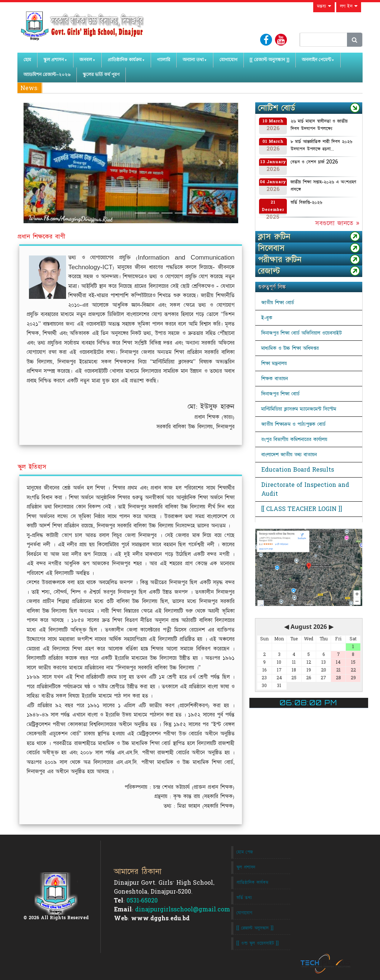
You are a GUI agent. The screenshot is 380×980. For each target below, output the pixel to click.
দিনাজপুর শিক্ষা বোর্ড (280, 394)
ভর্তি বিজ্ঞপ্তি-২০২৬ (306, 202)
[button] (39, 163)
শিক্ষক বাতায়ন (275, 379)
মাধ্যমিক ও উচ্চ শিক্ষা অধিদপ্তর (290, 348)
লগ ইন (349, 6)
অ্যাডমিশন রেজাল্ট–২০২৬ (47, 75)
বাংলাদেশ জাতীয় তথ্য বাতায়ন (289, 455)
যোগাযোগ (228, 60)
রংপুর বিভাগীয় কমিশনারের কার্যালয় (294, 439)
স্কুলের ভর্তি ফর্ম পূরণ (101, 75)
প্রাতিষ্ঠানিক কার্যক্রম (125, 60)
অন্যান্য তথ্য (193, 60)
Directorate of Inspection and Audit (305, 489)
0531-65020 (142, 901)
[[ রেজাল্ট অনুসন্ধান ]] (270, 60)
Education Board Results (298, 470)
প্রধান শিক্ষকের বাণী (41, 237)
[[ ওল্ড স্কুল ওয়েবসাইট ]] (258, 943)
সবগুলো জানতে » (337, 223)
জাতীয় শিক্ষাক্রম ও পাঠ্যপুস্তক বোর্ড (293, 424)
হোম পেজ (245, 852)
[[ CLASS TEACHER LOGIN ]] (302, 509)
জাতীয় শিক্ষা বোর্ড (278, 303)
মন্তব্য (324, 6)
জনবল (86, 60)
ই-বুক (267, 318)
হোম (27, 60)
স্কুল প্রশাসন (54, 60)
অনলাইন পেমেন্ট (316, 60)
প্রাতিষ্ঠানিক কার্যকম (252, 882)
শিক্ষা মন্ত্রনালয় (274, 363)
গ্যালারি (164, 60)
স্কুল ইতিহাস (32, 467)
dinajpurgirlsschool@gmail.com (183, 910)
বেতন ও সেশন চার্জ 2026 (314, 162)
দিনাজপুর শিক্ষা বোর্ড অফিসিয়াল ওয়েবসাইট (302, 333)
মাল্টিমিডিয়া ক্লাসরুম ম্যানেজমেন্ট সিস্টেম (299, 409)
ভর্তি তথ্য (244, 898)
